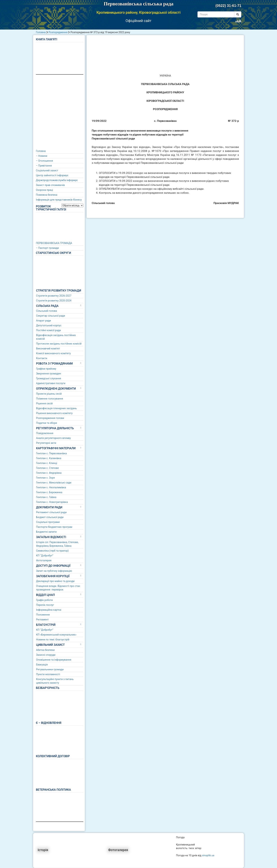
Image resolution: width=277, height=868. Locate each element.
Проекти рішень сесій (49, 394)
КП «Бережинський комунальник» (56, 635)
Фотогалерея (44, 560)
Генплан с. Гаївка (46, 497)
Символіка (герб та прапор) (52, 551)
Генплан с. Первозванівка (51, 453)
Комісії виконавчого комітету (53, 353)
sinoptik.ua (208, 855)
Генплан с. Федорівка (49, 473)
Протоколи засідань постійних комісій (59, 344)
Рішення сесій (44, 403)
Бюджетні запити (46, 532)
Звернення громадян (49, 374)
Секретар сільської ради (51, 316)
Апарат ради (43, 321)
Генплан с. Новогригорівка (52, 502)
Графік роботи (44, 600)
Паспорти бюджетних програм (54, 527)
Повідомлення (45, 433)
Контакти (42, 358)
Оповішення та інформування (54, 660)
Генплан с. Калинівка (49, 458)
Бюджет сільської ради (50, 517)
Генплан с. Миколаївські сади (54, 483)
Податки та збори (47, 423)
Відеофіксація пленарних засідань (56, 408)
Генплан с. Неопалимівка (51, 487)
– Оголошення (44, 161)
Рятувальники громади (50, 669)
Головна (41, 32)
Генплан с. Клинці (47, 463)
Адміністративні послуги (51, 383)
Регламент (42, 620)
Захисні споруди (46, 655)
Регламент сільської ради (51, 512)
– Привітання (44, 166)
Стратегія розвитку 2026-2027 (54, 296)
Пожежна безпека (47, 195)
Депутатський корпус (49, 325)
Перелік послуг (45, 605)
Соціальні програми (48, 522)
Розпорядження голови (50, 418)
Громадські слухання (49, 378)
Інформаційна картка (49, 610)
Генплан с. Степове (47, 468)
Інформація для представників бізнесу (59, 200)
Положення (43, 615)
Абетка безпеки (45, 650)
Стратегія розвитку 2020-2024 (54, 301)
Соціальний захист (47, 170)
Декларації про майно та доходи (55, 581)
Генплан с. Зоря (45, 478)
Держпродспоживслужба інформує (57, 180)
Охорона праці (44, 190)
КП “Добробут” (45, 556)
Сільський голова (47, 311)
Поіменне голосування (50, 399)
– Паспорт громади (47, 248)
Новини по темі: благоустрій (53, 640)
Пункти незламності (48, 674)
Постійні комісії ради (48, 330)
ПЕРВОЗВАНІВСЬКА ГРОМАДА (54, 243)
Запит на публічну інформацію (54, 571)
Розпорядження (58, 32)
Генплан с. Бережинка (49, 492)
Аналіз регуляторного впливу (53, 438)
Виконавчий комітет (48, 348)
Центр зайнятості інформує (52, 175)
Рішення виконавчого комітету (54, 413)
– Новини (42, 156)
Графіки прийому (46, 369)
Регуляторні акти (46, 443)
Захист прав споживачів (50, 185)
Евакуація (42, 665)
